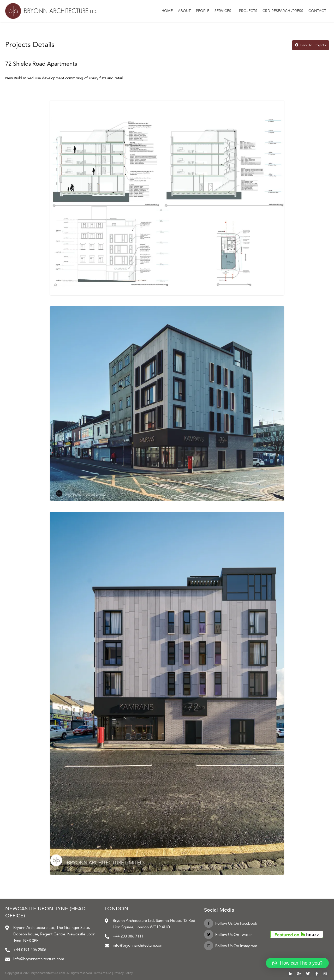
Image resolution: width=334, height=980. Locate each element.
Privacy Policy (123, 973)
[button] (297, 963)
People (203, 11)
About (184, 11)
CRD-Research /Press (283, 11)
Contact (317, 11)
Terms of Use (102, 973)
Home (167, 11)
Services (224, 11)
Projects (248, 11)
